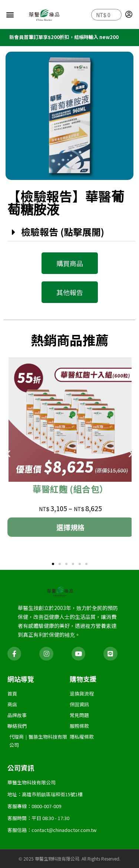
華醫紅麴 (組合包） (70, 490)
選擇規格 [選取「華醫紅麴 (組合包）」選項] (70, 528)
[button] (10, 14)
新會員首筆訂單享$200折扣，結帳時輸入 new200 (64, 38)
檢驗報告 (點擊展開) (63, 233)
